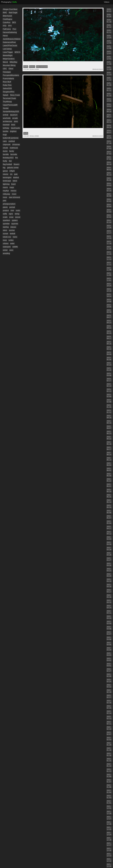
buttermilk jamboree (11, 138)
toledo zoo (7, 237)
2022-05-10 (109, 506)
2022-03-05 (109, 644)
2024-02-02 (109, 216)
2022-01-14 (109, 765)
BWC (5, 13)
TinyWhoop (7, 102)
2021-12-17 (109, 844)
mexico (14, 191)
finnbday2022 (8, 158)
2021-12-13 (109, 855)
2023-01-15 (109, 406)
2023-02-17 (109, 380)
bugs (5, 135)
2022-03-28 (109, 554)
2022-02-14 (109, 712)
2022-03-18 (109, 586)
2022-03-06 (109, 638)
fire (17, 158)
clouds (5, 148)
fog (4, 168)
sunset (5, 234)
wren (11, 250)
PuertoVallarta (8, 79)
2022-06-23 (109, 433)
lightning (6, 184)
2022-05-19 (109, 491)
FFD (5, 26)
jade (16, 174)
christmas (16, 145)
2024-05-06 (109, 179)
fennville (14, 154)
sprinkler (6, 224)
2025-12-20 (109, 37)
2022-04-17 (109, 528)
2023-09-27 (109, 316)
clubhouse (14, 148)
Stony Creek (15, 95)
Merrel (5, 62)
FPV (10, 26)
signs (11, 214)
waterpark (7, 247)
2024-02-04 (109, 206)
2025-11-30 (109, 63)
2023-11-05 (109, 274)
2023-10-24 (109, 285)
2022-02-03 (109, 739)
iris (11, 174)
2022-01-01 (109, 802)
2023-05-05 (109, 359)
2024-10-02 (109, 105)
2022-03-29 (109, 549)
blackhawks (16, 128)
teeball (13, 234)
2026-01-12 (109, 26)
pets (5, 201)
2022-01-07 (109, 781)
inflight (12, 171)
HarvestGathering (10, 32)
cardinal (12, 141)
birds (13, 125)
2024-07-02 (109, 153)
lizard (13, 184)
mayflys (6, 191)
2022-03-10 (109, 617)
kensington (7, 178)
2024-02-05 (109, 200)
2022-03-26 (109, 564)
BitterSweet (7, 16)
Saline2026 (7, 88)
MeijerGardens (9, 59)
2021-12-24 (109, 834)
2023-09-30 (109, 311)
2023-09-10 (109, 348)
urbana (6, 243)
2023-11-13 (109, 258)
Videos (107, 2)
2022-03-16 (109, 596)
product (6, 211)
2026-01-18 (109, 21)
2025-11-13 (109, 74)
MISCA (17, 52)
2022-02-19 (109, 691)
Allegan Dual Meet (10, 9)
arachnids (7, 118)
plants (5, 207)
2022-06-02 (109, 469)
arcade (15, 118)
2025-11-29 (109, 68)
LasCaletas (7, 49)
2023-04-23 (109, 364)
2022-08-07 (109, 427)
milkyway (6, 194)
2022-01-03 (109, 797)
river (12, 211)
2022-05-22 (109, 480)
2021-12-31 (109, 807)
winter (5, 250)
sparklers (6, 220)
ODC (5, 69)
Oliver (11, 69)
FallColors (7, 29)
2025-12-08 (109, 47)
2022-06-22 (109, 438)
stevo (5, 230)
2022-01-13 (109, 770)
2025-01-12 (109, 89)
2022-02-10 (109, 728)
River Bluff (7, 82)
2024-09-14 (109, 121)
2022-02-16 (109, 702)
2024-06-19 (109, 163)
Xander (6, 108)
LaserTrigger (8, 52)
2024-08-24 (109, 137)
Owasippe (7, 72)
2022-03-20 (109, 575)
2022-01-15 (109, 760)
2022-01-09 (109, 776)
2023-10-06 (109, 306)
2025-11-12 (109, 79)
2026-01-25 (109, 16)
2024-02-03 (109, 211)
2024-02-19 (109, 190)
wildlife (15, 247)
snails (5, 217)
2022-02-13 (109, 718)
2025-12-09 (109, 42)
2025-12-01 (109, 58)
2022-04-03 (109, 538)
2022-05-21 (109, 485)
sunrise (12, 230)
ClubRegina (8, 19)
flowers (16, 164)
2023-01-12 (109, 411)
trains (15, 237)
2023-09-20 (109, 332)
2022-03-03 (109, 654)
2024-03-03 (109, 184)
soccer (18, 217)
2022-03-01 (109, 665)
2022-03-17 (109, 591)
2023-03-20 (109, 369)
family (12, 151)
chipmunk (7, 145)
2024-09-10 (109, 126)
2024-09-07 (109, 132)
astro (16, 121)
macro (5, 187)
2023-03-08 (109, 374)
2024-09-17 (109, 116)
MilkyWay (13, 62)
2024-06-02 (109, 169)
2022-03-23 (109, 570)
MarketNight (8, 55)
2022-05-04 (109, 522)
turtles (11, 240)
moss (5, 197)
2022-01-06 (109, 786)
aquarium (14, 115)
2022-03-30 (109, 543)
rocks (18, 211)
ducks (5, 151)
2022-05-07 (109, 517)
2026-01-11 (109, 31)
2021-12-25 (109, 828)
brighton (13, 131)
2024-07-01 (109, 158)
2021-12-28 (109, 813)
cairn (5, 141)
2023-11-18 (109, 243)
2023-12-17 (109, 232)
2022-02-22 (109, 686)
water (12, 243)
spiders (15, 220)
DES (14, 22)
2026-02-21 (109, 10)
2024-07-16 (109, 142)
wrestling (6, 253)
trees (5, 240)
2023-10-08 (109, 301)
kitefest (16, 178)
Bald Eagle (13, 13)
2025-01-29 (109, 84)
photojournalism (9, 204)
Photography (6, 2)
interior (6, 174)
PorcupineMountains (11, 75)
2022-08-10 (109, 422)
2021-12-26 (109, 823)
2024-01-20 (109, 221)
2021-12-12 (109, 860)
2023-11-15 (109, 253)
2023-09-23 (109, 322)
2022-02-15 (109, 707)
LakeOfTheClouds (10, 46)
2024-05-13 (109, 174)
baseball (6, 125)
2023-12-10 (109, 237)
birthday (6, 128)
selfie (5, 214)
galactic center (13, 168)
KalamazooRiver (9, 42)
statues (13, 227)
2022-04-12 (109, 533)
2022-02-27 (109, 670)
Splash (6, 95)
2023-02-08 (109, 401)
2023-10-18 (109, 290)
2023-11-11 (109, 264)
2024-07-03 (109, 148)
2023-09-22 (109, 327)
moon (14, 194)
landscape (7, 181)
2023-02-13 (109, 390)
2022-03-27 (109, 559)
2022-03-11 (109, 612)
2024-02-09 (109, 195)
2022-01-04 (109, 791)
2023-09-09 (109, 353)
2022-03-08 (109, 628)
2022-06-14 (109, 454)
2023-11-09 (109, 269)
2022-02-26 (109, 675)
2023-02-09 (109, 396)
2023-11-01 (109, 279)
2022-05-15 (109, 496)
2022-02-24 (109, 681)
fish (10, 161)
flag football (7, 164)
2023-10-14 (109, 295)
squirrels (15, 224)
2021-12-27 (109, 818)
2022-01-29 (109, 744)
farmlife (6, 154)
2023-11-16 (109, 248)
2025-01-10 (109, 95)
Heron (5, 36)
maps (12, 187)
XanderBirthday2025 (11, 112)
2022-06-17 (109, 448)
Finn (14, 29)
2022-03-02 (109, 659)
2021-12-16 (109, 849)
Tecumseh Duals (9, 98)
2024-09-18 (109, 111)
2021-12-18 (109, 839)
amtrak (6, 115)
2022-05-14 (109, 501)
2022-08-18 (109, 417)
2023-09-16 (109, 343)
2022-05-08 (109, 512)
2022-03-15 (109, 601)
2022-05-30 (109, 475)
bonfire (6, 131)
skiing (17, 214)
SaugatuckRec (9, 92)
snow (11, 217)
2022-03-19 (109, 580)
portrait (12, 207)
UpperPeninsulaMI (10, 105)
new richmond (14, 197)
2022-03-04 (109, 649)
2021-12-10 (109, 865)
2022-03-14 (109, 607)
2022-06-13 (109, 459)
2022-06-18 (109, 443)
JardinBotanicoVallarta (12, 39)
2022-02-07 (109, 733)
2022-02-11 (109, 723)
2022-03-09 (109, 623)
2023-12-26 (109, 227)
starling (6, 227)
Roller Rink (7, 85)
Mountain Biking (9, 65)
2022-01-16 (109, 754)
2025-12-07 (109, 53)
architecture (8, 121)
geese (5, 171)
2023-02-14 (109, 385)
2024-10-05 (109, 100)
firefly (5, 161)
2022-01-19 (109, 749)
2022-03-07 (109, 633)
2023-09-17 (109, 338)
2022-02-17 (109, 696)
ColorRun (7, 22)
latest (15, 181)
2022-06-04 (109, 464)
